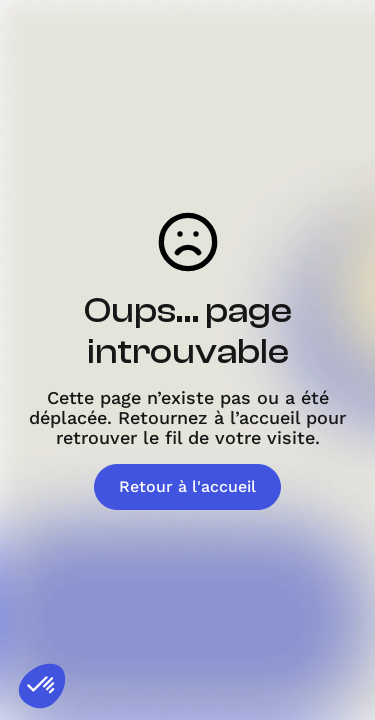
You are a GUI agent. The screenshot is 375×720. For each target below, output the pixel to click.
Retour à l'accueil (187, 486)
